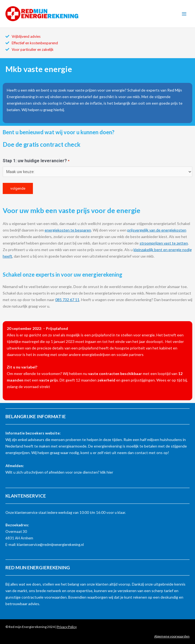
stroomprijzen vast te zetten (164, 243)
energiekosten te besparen (68, 230)
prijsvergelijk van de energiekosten (157, 230)
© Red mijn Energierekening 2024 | (41, 627)
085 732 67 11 (67, 300)
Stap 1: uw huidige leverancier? (36, 161)
